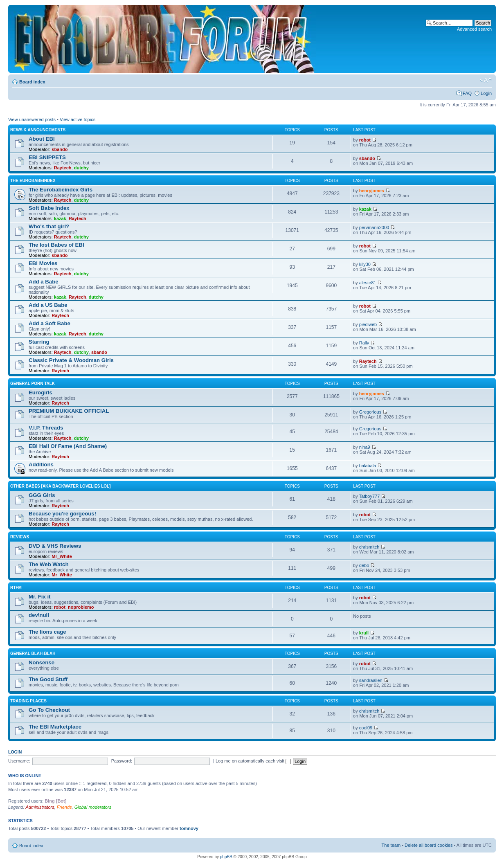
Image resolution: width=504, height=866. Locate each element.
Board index (32, 82)
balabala (368, 466)
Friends (64, 807)
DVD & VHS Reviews (55, 546)
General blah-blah (33, 653)
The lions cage (47, 632)
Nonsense (42, 662)
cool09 (366, 728)
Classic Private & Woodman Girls (71, 360)
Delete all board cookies (429, 845)
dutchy (81, 168)
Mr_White (62, 556)
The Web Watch (48, 564)
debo (364, 565)
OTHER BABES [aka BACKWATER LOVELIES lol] (61, 486)
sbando (60, 149)
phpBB (226, 857)
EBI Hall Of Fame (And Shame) (68, 446)
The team (391, 845)
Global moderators (93, 807)
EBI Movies (43, 263)
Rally (364, 343)
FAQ (467, 93)
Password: (122, 761)
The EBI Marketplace (55, 727)
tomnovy (189, 828)
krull (364, 633)
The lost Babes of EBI (56, 245)
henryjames (372, 191)
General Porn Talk (33, 384)
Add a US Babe (48, 305)
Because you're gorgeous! (62, 514)
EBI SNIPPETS (47, 157)
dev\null (39, 615)
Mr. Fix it (40, 597)
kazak (60, 218)
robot (365, 140)
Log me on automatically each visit (253, 761)
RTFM (16, 588)
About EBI (42, 139)
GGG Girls (42, 495)
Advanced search (474, 29)
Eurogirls (40, 393)
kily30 (365, 264)
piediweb (368, 324)
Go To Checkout (49, 710)
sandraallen (371, 680)
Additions (41, 464)
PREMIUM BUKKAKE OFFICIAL (69, 411)
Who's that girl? (49, 226)
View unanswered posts (32, 119)
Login (486, 93)
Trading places (28, 701)
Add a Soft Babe (49, 323)
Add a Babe (44, 282)
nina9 (365, 447)
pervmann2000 (374, 227)
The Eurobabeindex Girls (61, 190)
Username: (19, 761)
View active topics (78, 119)
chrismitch (369, 547)
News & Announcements (38, 130)
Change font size (486, 80)
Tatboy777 (370, 496)
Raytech (63, 168)
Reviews (20, 537)
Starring (39, 342)
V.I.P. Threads (46, 428)
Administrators (40, 807)
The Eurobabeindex (33, 181)
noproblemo (81, 607)
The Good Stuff (48, 679)
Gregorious (370, 412)
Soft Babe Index (49, 208)
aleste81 (368, 283)
